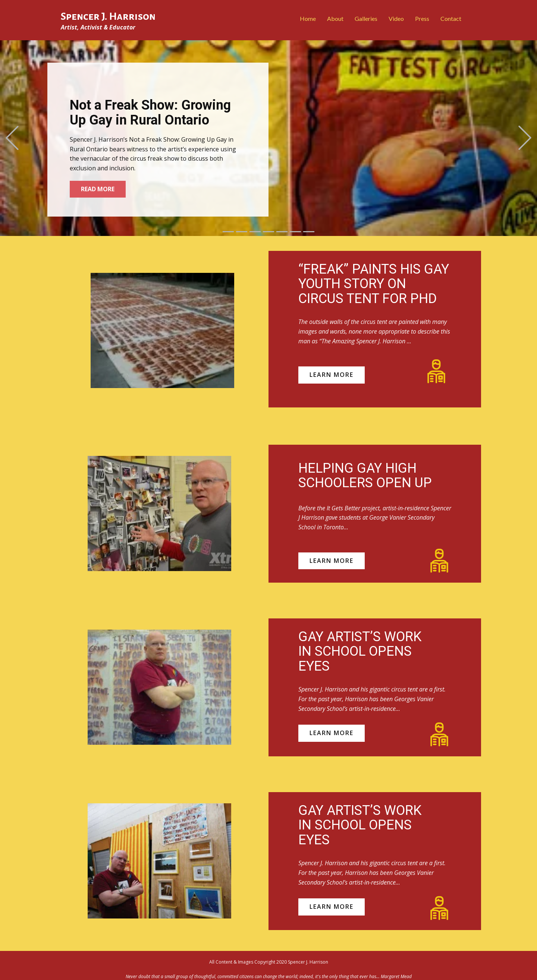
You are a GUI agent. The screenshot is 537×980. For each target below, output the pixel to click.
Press (422, 18)
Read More (98, 189)
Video (396, 18)
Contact (451, 18)
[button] (12, 138)
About (335, 18)
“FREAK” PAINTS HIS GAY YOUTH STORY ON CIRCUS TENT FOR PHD (374, 284)
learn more (332, 375)
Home (308, 18)
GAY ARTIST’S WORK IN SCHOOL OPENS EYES (360, 651)
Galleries (366, 18)
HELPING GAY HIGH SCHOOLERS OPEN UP (365, 476)
